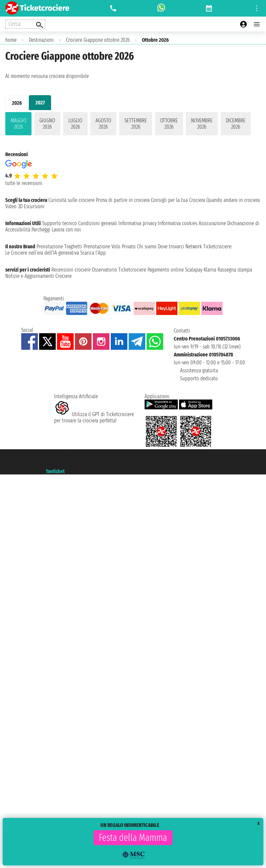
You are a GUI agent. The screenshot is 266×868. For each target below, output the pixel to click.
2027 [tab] (40, 103)
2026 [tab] (17, 103)
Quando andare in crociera (233, 200)
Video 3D (14, 206)
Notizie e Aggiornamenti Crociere (38, 276)
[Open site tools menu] (257, 8)
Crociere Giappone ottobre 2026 (98, 40)
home (11, 40)
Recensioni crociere (71, 270)
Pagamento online (166, 270)
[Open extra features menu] (25, 24)
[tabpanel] (133, 125)
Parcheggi (41, 230)
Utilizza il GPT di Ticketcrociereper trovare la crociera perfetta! (94, 417)
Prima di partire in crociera (123, 200)
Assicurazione (212, 223)
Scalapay (194, 270)
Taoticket (55, 471)
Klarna (210, 270)
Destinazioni (41, 40)
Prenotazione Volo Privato (110, 247)
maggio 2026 (18, 124)
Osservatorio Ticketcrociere (119, 270)
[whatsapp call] (161, 8)
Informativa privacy (137, 223)
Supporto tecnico (60, 223)
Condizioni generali (98, 223)
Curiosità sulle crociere (71, 200)
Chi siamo (147, 247)
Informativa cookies (178, 223)
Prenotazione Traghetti (59, 247)
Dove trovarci (171, 247)
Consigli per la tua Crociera (178, 200)
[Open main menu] (257, 24)
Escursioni (34, 206)
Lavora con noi (66, 230)
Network (194, 247)
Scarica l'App (93, 253)
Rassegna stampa (235, 270)
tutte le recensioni (24, 183)
